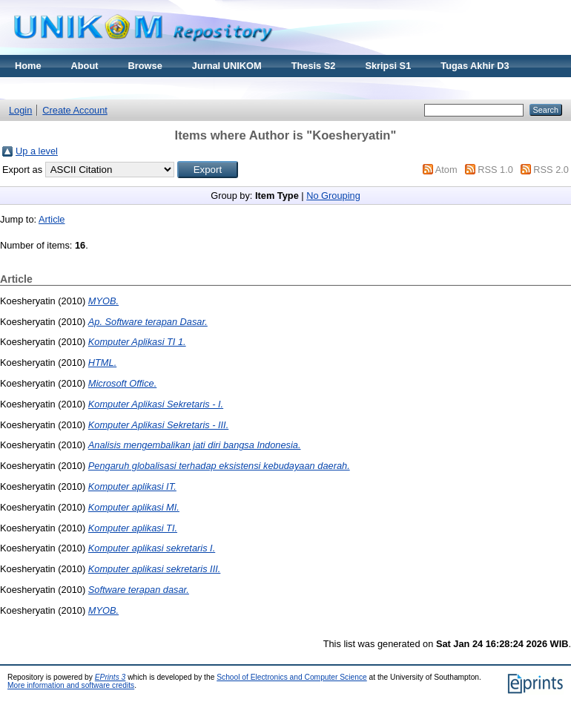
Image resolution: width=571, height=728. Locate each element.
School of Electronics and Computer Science (292, 677)
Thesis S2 (314, 66)
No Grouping (333, 196)
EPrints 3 (110, 677)
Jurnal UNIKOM (227, 66)
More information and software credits (71, 685)
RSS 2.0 (551, 170)
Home (28, 66)
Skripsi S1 (388, 66)
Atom (446, 170)
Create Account (75, 110)
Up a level (37, 151)
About (85, 66)
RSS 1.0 (495, 170)
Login (20, 110)
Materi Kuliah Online (61, 88)
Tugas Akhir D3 (475, 66)
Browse (145, 66)
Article (52, 219)
